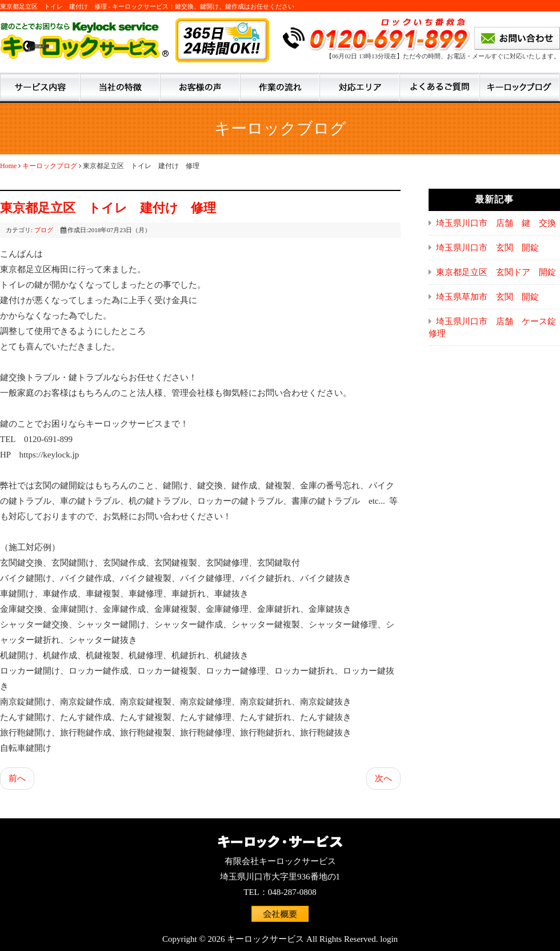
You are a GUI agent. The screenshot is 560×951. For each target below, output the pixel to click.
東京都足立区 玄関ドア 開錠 (496, 272)
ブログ (44, 230)
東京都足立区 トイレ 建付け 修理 (108, 208)
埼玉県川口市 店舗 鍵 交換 (496, 223)
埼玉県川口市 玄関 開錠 (487, 248)
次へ (383, 778)
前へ (17, 778)
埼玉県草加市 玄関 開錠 (487, 297)
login (389, 939)
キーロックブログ (50, 166)
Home (8, 166)
